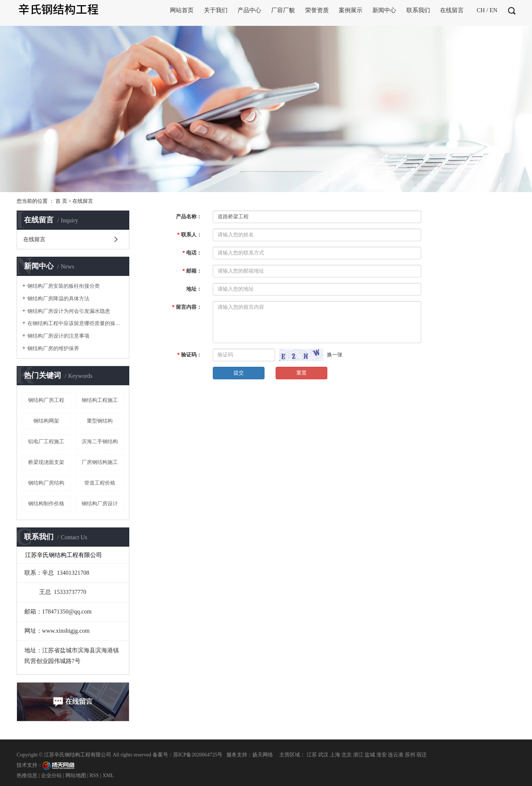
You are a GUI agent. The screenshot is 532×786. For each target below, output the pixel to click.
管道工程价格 (100, 483)
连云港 (396, 755)
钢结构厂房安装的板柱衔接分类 (64, 286)
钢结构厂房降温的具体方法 (58, 299)
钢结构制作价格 (46, 504)
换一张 (335, 355)
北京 (347, 755)
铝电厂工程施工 (46, 442)
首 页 (61, 201)
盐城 (370, 755)
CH (481, 10)
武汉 (323, 755)
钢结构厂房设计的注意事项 (58, 336)
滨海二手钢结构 (100, 442)
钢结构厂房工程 (46, 400)
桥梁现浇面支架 (46, 462)
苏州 (410, 755)
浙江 (358, 755)
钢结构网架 (46, 421)
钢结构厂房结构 (46, 483)
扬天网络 (263, 755)
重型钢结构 (100, 421)
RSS (94, 775)
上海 (335, 755)
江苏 (312, 755)
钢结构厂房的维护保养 (53, 348)
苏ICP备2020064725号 (198, 755)
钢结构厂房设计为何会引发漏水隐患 (69, 311)
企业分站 (51, 775)
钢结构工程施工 (100, 400)
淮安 (382, 755)
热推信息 (27, 775)
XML (108, 775)
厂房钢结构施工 (100, 462)
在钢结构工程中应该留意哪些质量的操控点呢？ (76, 323)
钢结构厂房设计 (100, 504)
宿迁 (422, 755)
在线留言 (34, 239)
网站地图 (76, 775)
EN (493, 10)
